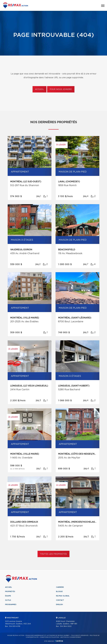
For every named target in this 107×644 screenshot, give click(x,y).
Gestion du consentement (71, 637)
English (59, 605)
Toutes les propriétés (54, 554)
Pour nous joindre (61, 89)
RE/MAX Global (63, 596)
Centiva (59, 641)
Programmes (11, 605)
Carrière (60, 587)
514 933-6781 (15, 626)
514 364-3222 (66, 626)
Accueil (40, 89)
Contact (60, 600)
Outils (8, 600)
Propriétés (10, 592)
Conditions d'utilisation (49, 637)
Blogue (59, 592)
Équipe (8, 596)
